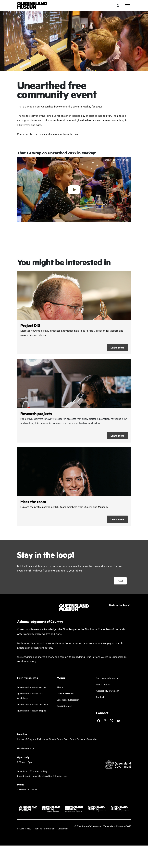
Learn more (117, 347)
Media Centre (103, 684)
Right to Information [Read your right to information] (44, 828)
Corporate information (107, 678)
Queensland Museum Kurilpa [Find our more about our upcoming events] (31, 687)
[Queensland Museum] (32, 6)
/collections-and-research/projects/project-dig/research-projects (74, 401)
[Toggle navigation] (127, 6)
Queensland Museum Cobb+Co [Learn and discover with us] (33, 704)
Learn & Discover (65, 693)
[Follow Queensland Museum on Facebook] (99, 721)
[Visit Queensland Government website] (118, 764)
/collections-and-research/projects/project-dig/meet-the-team (74, 487)
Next (120, 581)
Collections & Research (68, 700)
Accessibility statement (107, 691)
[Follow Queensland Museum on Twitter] (112, 721)
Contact (100, 697)
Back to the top (118, 605)
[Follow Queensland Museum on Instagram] (105, 721)
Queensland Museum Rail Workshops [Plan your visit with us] (30, 696)
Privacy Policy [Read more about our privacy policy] (24, 828)
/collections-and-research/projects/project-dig (74, 313)
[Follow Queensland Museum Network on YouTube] (118, 721)
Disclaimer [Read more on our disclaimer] (63, 828)
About (60, 687)
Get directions (24, 748)
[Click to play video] (74, 190)
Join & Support (64, 706)
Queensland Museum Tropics (32, 710)
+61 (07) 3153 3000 (27, 789)
